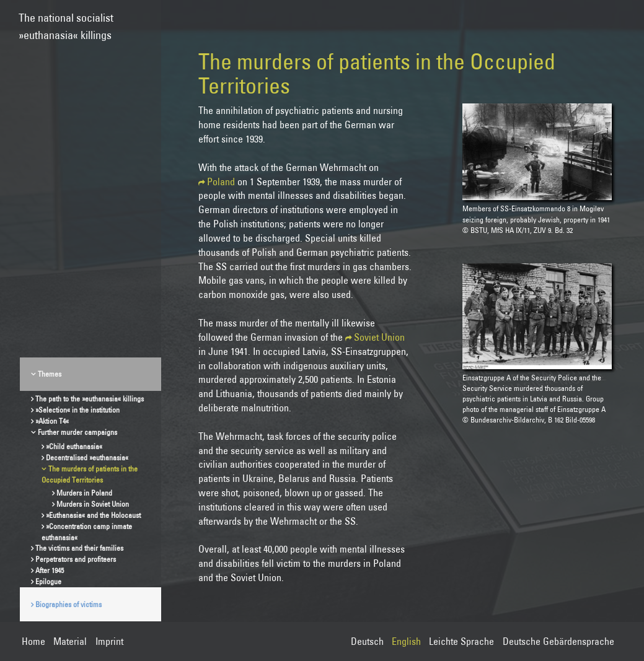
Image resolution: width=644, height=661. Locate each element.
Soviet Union (379, 337)
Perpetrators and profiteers (76, 559)
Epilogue (48, 581)
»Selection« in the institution (77, 410)
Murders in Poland (84, 493)
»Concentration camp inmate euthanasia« (87, 532)
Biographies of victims (68, 604)
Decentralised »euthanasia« (87, 457)
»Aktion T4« (52, 421)
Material (70, 641)
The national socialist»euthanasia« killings (66, 21)
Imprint (109, 641)
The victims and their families (79, 548)
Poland (221, 182)
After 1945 (50, 570)
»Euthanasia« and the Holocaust (93, 515)
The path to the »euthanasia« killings (90, 399)
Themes (50, 374)
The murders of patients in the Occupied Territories (90, 474)
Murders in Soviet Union (93, 504)
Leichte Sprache (461, 641)
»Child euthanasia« (74, 446)
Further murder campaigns (77, 432)
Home (33, 641)
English (406, 641)
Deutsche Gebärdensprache (558, 641)
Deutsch (367, 641)
